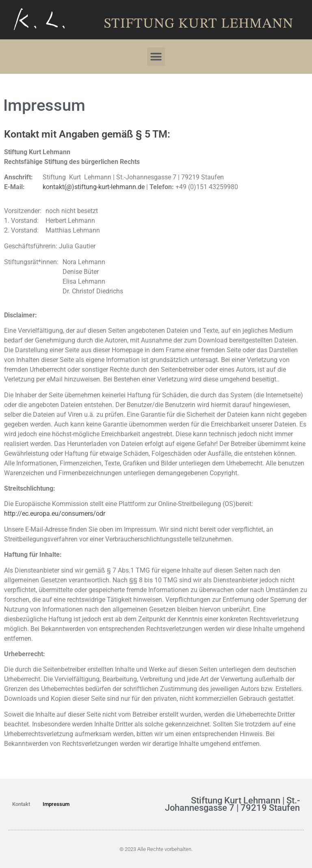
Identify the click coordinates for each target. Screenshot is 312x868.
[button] (156, 57)
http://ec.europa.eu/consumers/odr (55, 514)
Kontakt (21, 804)
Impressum (56, 804)
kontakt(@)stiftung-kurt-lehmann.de (94, 187)
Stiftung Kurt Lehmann (199, 24)
